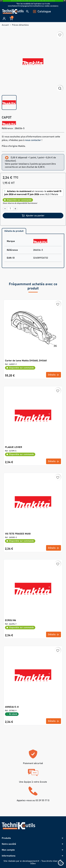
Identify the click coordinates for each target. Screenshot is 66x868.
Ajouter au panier (33, 216)
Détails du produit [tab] (14, 231)
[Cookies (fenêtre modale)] (61, 863)
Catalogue (42, 11)
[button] (27, 11)
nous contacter (33, 140)
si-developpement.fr (30, 861)
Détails (54, 375)
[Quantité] (10, 209)
